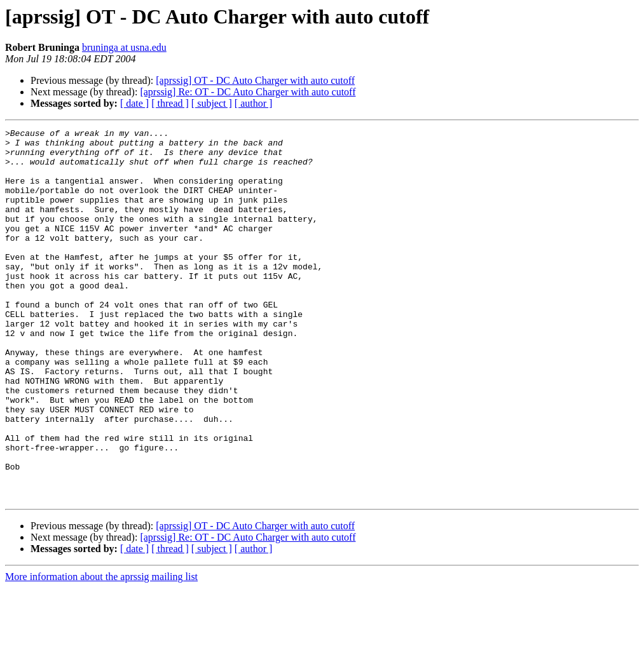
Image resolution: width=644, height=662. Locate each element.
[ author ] (254, 103)
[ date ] (134, 103)
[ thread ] (170, 103)
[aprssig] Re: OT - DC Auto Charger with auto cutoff (248, 92)
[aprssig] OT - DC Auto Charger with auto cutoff (255, 80)
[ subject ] (212, 103)
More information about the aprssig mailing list (101, 651)
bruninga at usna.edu (124, 47)
